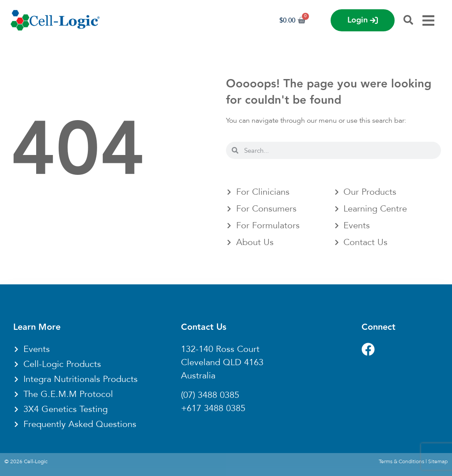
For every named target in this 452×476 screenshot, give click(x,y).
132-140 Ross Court (220, 349)
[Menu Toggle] (428, 21)
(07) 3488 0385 (210, 395)
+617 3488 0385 (213, 408)
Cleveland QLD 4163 (222, 363)
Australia (198, 376)
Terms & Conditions (401, 461)
